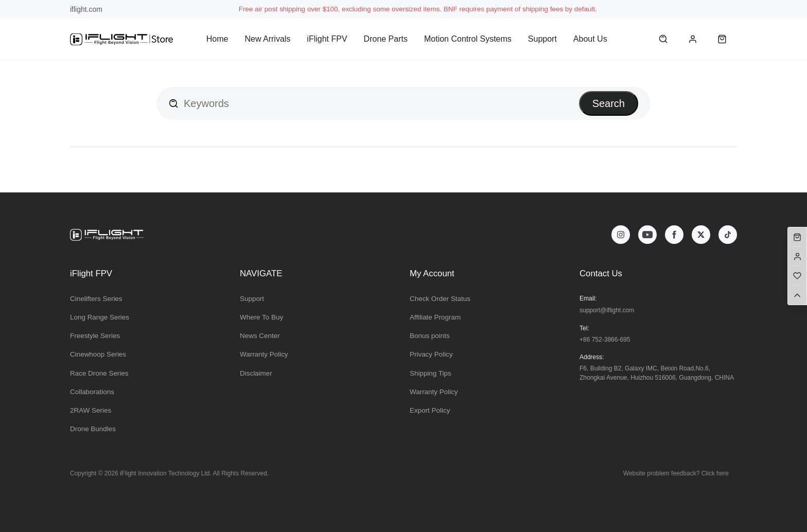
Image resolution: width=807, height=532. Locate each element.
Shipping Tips (431, 373)
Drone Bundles (93, 429)
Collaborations (92, 392)
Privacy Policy (431, 354)
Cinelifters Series (96, 299)
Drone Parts (386, 39)
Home (217, 39)
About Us (590, 39)
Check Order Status (440, 299)
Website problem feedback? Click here (676, 473)
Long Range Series (100, 317)
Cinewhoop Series (98, 354)
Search (609, 103)
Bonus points (430, 336)
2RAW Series (91, 410)
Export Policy (430, 410)
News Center (260, 336)
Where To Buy (261, 317)
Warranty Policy (264, 354)
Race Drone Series (99, 373)
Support (542, 39)
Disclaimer (256, 373)
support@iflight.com (607, 310)
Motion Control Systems (468, 39)
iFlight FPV (327, 39)
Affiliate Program (435, 317)
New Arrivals (267, 39)
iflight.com (86, 9)
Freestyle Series (95, 336)
